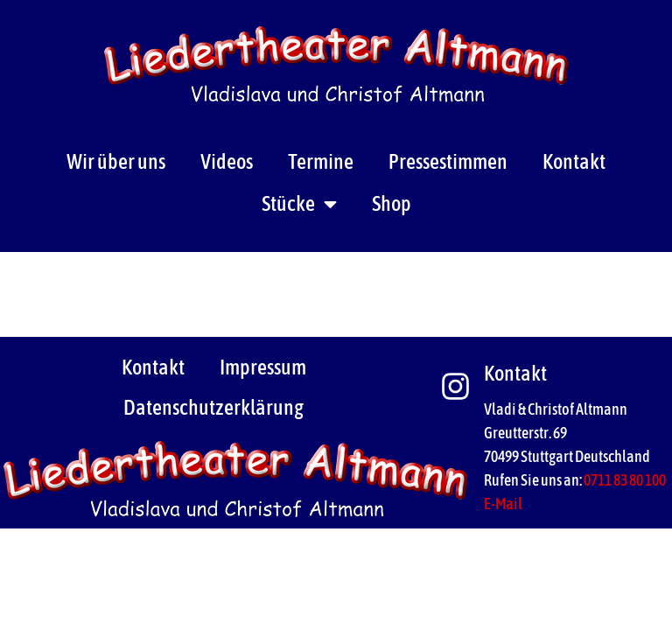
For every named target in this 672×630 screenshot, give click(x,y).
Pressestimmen (448, 161)
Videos (227, 161)
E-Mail (503, 504)
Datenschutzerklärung (213, 407)
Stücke (299, 204)
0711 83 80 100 (625, 480)
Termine (321, 161)
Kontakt (574, 161)
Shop (392, 203)
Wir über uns (116, 161)
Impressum (263, 367)
